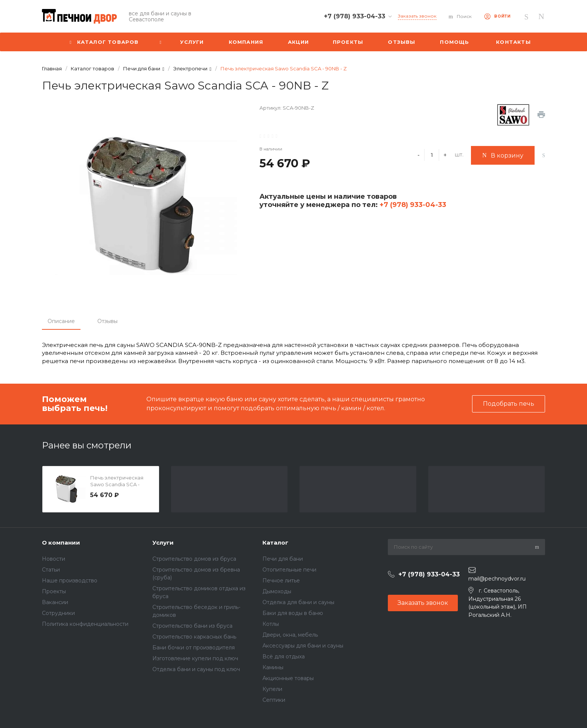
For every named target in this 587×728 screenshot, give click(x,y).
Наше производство (70, 581)
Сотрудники (58, 613)
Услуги (163, 543)
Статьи (51, 570)
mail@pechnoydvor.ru (497, 579)
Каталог (275, 543)
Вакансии (55, 602)
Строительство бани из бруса (192, 626)
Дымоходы (277, 591)
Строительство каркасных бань (194, 637)
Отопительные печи (289, 570)
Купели (272, 689)
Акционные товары (288, 678)
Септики (274, 700)
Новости (54, 559)
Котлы (271, 624)
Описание (61, 321)
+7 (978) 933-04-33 (412, 205)
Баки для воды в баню (293, 613)
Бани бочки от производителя (194, 648)
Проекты (54, 591)
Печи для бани (283, 559)
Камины (273, 667)
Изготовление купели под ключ (195, 658)
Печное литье (281, 581)
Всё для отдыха (284, 657)
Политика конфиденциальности (85, 624)
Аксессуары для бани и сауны (303, 646)
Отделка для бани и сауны (298, 602)
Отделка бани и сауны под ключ (196, 669)
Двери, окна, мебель (290, 635)
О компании (61, 543)
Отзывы (107, 321)
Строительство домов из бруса (194, 559)
